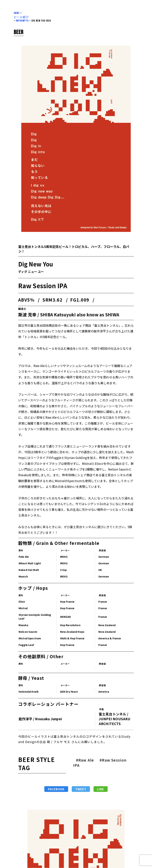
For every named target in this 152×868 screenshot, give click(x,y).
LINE (98, 789)
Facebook (54, 789)
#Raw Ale (82, 760)
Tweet (78, 789)
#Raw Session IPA (97, 763)
